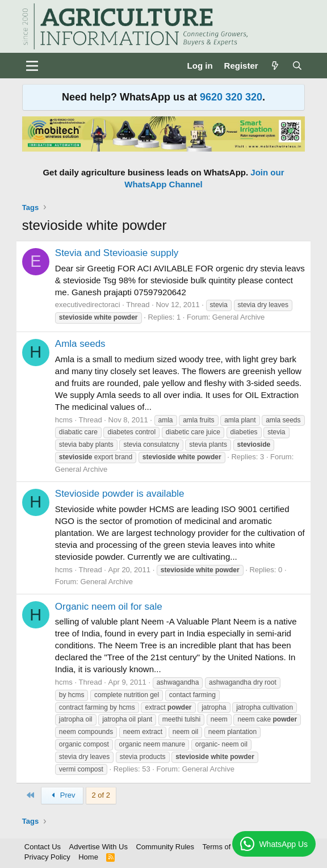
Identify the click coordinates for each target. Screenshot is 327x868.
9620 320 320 (231, 97)
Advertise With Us (98, 847)
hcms (64, 420)
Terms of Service (230, 847)
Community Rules (165, 847)
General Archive (239, 317)
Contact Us (43, 847)
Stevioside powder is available (120, 494)
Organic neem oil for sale (109, 607)
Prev (62, 795)
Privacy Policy (47, 857)
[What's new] (275, 66)
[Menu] (32, 66)
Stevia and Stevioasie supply (117, 253)
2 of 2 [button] (101, 795)
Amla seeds (80, 344)
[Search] (297, 66)
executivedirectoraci (88, 305)
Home (88, 857)
